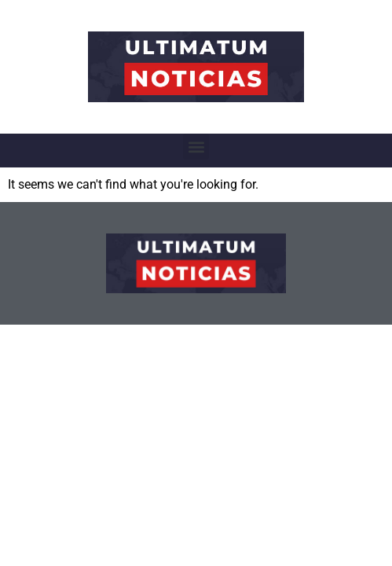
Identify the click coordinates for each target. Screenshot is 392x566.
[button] (196, 147)
